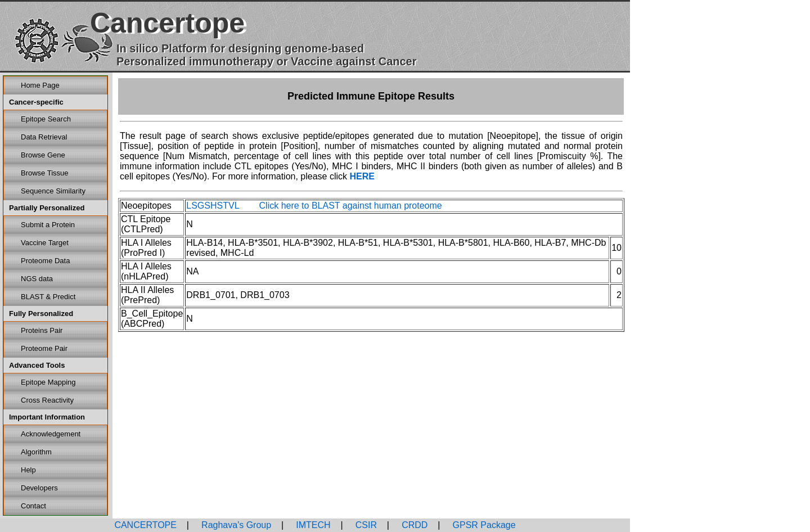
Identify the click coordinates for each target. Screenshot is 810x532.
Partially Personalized (47, 208)
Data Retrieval (44, 137)
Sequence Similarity (53, 191)
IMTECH (312, 525)
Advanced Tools (37, 365)
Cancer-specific (36, 102)
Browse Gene (43, 155)
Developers (39, 488)
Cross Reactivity (47, 400)
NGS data (37, 279)
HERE (362, 176)
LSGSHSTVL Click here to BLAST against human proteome (314, 206)
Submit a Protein (48, 225)
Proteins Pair (42, 330)
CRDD (414, 525)
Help (28, 470)
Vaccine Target (45, 243)
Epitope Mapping (48, 382)
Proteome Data (45, 261)
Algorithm (36, 452)
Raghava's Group (235, 525)
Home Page (40, 85)
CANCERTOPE (145, 525)
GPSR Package (483, 525)
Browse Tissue (45, 173)
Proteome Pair (44, 348)
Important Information (47, 417)
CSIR (365, 525)
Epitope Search (46, 119)
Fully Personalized (41, 314)
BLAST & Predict (48, 297)
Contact (33, 506)
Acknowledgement (51, 434)
